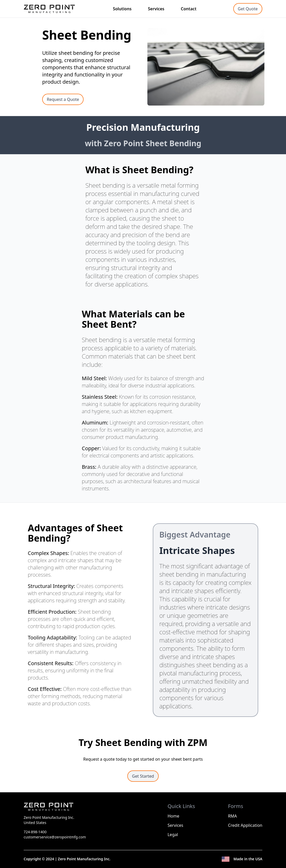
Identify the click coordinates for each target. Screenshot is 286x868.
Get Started (143, 776)
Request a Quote (63, 99)
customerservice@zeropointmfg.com (55, 837)
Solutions (122, 9)
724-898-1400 (35, 832)
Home (173, 816)
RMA (232, 816)
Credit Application (245, 825)
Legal (173, 835)
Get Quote (248, 9)
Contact (189, 9)
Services (156, 9)
